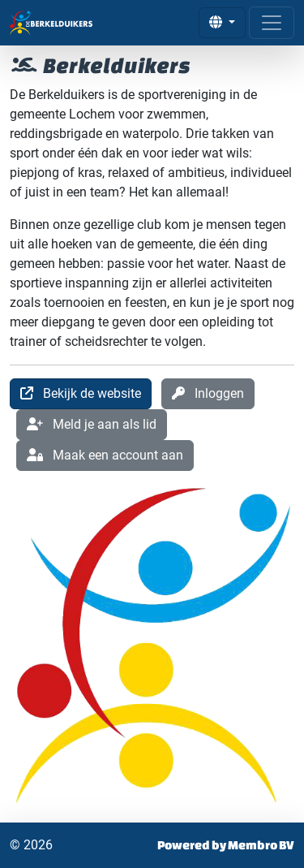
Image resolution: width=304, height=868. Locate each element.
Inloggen (208, 393)
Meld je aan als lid (92, 424)
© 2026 (31, 845)
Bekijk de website (81, 393)
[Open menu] (272, 23)
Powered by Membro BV (226, 845)
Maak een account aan (105, 455)
